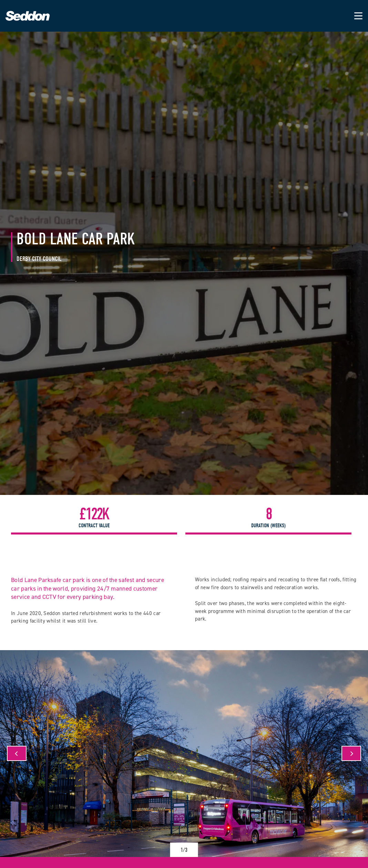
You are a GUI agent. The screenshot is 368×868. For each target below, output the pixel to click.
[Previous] (17, 753)
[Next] (351, 753)
